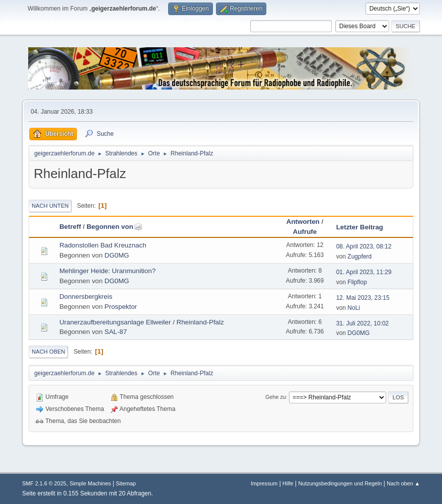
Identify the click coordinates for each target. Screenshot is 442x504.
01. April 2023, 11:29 (364, 272)
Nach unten (50, 206)
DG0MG (117, 255)
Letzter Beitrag (360, 227)
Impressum (264, 483)
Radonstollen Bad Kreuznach (103, 245)
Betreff (70, 227)
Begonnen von (115, 227)
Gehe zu (276, 397)
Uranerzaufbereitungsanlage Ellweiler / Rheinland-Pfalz (142, 322)
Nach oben (49, 352)
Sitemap (126, 483)
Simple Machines (90, 483)
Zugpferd (359, 257)
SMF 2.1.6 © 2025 (44, 483)
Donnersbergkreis (86, 297)
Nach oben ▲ (403, 483)
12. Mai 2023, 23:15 (363, 298)
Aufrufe (305, 232)
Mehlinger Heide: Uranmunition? (107, 271)
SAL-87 (116, 332)
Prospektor (121, 307)
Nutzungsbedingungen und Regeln (340, 483)
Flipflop (357, 282)
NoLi (354, 308)
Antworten (303, 222)
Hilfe (288, 483)
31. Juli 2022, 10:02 (363, 323)
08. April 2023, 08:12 (364, 246)
